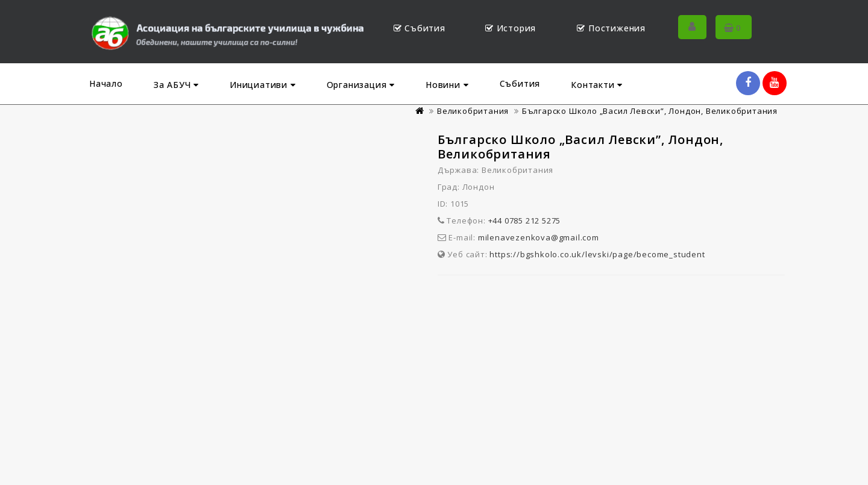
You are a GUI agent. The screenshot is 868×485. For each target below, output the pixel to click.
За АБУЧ (176, 85)
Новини (447, 85)
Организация (361, 85)
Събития (520, 83)
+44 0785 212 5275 (525, 221)
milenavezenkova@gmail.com (539, 237)
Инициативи (263, 85)
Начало (106, 83)
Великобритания (473, 111)
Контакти (597, 85)
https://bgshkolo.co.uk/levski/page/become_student (597, 254)
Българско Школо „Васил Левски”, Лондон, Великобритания (650, 111)
